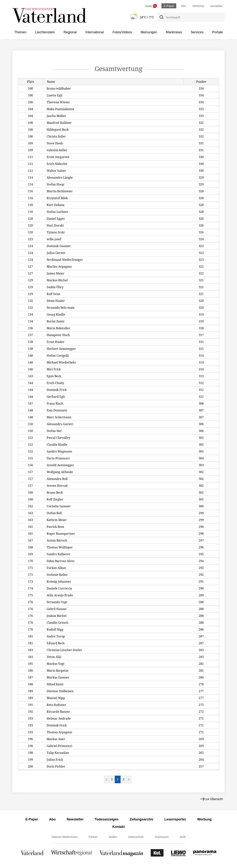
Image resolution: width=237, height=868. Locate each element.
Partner (93, 837)
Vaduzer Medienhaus (65, 837)
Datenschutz (136, 837)
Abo (184, 6)
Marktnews (174, 32)
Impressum (162, 837)
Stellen (113, 837)
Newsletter (75, 819)
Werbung (198, 6)
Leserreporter (175, 819)
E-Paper (169, 6)
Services (197, 32)
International (95, 32)
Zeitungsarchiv (141, 819)
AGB (183, 837)
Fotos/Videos (122, 32)
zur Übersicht (211, 799)
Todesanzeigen (107, 819)
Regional (70, 32)
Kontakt (119, 827)
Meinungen (149, 32)
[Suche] (161, 17)
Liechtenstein (45, 32)
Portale (217, 32)
